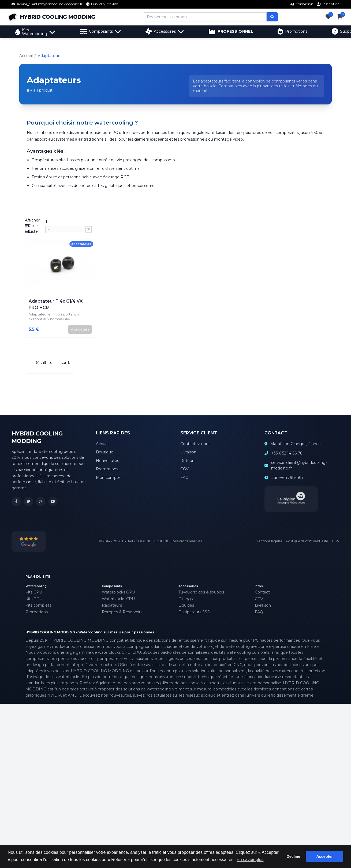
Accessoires (165, 31)
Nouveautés (107, 461)
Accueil (26, 56)
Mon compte (108, 478)
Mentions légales (269, 541)
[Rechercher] (275, 17)
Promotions (292, 31)
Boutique (105, 452)
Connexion (302, 4)
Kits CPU (34, 592)
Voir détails (80, 329)
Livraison (188, 452)
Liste (31, 231)
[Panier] (340, 17)
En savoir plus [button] (250, 860)
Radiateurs (112, 605)
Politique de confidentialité (307, 541)
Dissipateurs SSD (194, 612)
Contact (262, 592)
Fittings (186, 599)
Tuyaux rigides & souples (201, 592)
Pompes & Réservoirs (122, 612)
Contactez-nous (195, 444)
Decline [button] (293, 856)
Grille (31, 226)
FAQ (184, 478)
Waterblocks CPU (118, 599)
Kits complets (38, 605)
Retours (188, 461)
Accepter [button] (324, 856)
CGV (184, 469)
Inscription (328, 4)
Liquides (186, 605)
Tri (47, 221)
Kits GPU (34, 599)
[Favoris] (328, 17)
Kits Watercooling (35, 32)
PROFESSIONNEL (231, 31)
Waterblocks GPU (118, 592)
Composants (100, 31)
